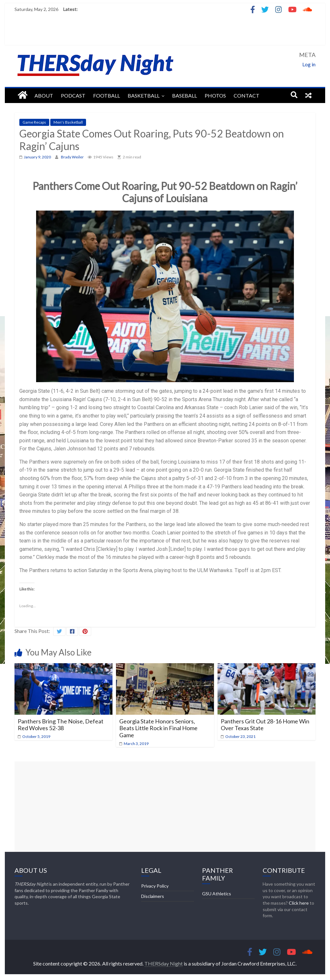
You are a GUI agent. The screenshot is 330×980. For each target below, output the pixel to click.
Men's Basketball (68, 122)
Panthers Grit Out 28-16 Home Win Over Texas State (265, 725)
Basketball (144, 95)
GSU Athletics (217, 894)
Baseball (184, 95)
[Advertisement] (165, 806)
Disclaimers (153, 896)
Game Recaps (34, 122)
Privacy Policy (155, 886)
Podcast (73, 95)
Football (107, 95)
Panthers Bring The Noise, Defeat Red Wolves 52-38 (61, 725)
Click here (299, 903)
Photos (215, 95)
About (44, 95)
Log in (309, 64)
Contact (247, 95)
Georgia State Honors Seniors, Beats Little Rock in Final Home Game (158, 728)
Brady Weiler (73, 157)
